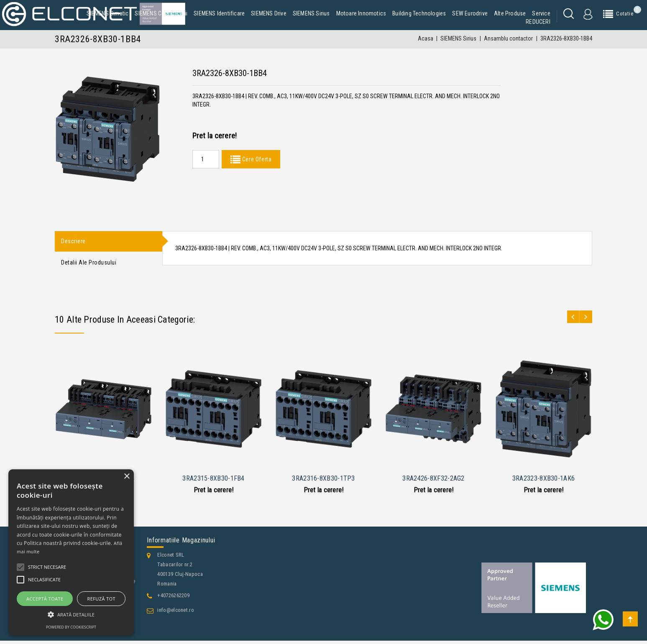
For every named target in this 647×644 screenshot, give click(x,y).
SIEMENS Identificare (219, 13)
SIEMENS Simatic (107, 13)
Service (541, 13)
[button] (71, 615)
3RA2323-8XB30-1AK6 (543, 482)
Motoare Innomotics (361, 13)
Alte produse (510, 13)
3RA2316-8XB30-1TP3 (323, 482)
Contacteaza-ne (80, 636)
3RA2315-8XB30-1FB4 (213, 482)
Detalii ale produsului (89, 265)
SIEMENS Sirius (311, 13)
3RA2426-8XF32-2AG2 (433, 482)
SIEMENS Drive (269, 13)
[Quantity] (206, 159)
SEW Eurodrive (470, 13)
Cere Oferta (256, 159)
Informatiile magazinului (181, 543)
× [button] (127, 477)
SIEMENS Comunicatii (161, 13)
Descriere (73, 242)
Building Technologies (419, 13)
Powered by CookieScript (71, 627)
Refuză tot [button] (101, 599)
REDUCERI (538, 22)
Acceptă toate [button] (45, 599)
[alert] (71, 552)
